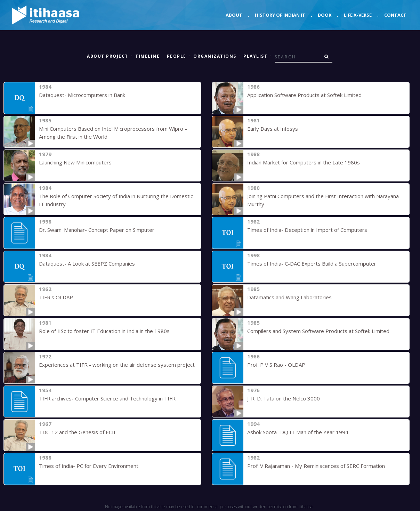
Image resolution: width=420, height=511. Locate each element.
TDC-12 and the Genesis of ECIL (78, 432)
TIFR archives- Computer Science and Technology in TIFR (107, 398)
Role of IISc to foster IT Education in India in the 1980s (104, 331)
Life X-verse (358, 15)
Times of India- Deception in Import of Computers (307, 230)
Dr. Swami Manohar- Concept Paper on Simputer (97, 230)
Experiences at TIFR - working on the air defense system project (117, 365)
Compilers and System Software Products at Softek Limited (318, 331)
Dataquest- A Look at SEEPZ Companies (87, 263)
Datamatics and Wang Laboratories (289, 297)
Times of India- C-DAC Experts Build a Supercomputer (312, 263)
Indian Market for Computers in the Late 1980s (304, 162)
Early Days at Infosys (273, 129)
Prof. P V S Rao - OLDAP (276, 365)
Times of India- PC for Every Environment (89, 466)
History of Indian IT (280, 15)
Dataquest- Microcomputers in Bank (82, 95)
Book (325, 15)
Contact (395, 15)
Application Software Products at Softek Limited (304, 95)
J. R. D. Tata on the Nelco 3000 (284, 398)
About (234, 15)
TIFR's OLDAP (56, 297)
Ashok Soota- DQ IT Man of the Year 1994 (298, 432)
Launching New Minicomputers (75, 162)
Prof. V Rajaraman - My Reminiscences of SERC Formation (316, 466)
